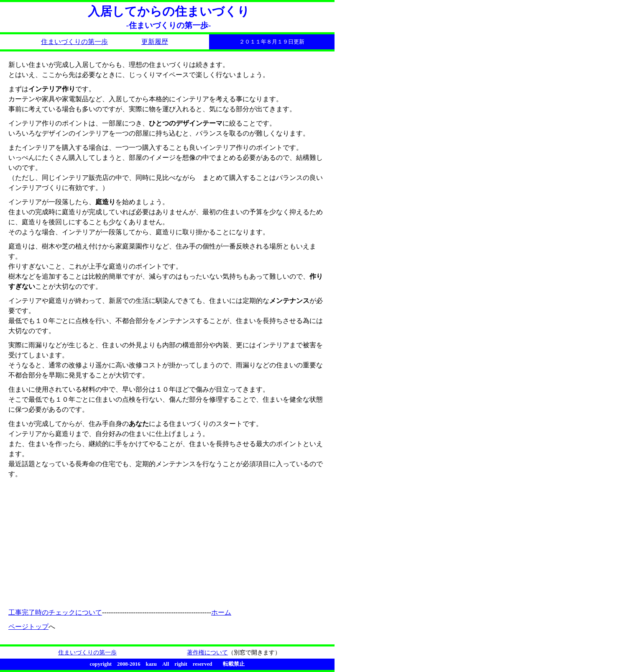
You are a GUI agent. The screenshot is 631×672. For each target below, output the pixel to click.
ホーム (221, 612)
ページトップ (28, 627)
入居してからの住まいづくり (169, 11)
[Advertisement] (100, 542)
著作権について (207, 652)
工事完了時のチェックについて (55, 612)
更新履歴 (155, 42)
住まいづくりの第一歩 (74, 42)
